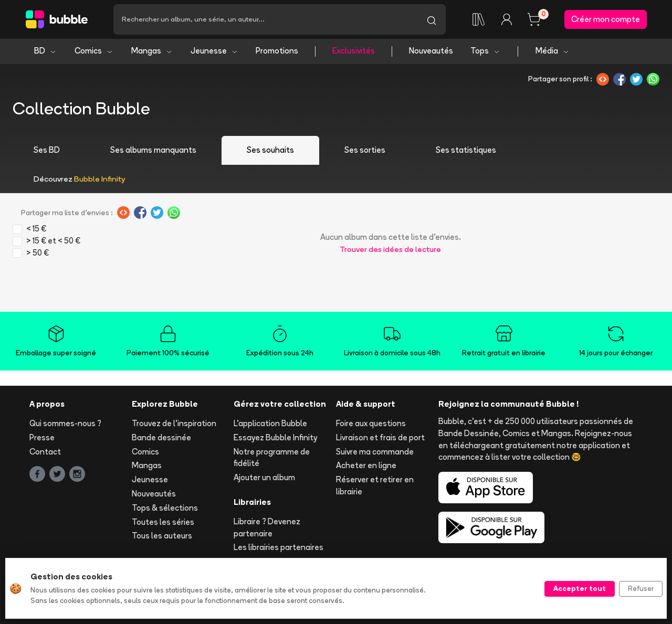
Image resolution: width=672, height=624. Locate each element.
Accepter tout (580, 588)
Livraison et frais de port (380, 437)
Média (553, 51)
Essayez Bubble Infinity (275, 437)
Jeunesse (214, 51)
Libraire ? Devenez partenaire (267, 527)
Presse (42, 437)
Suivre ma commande (375, 452)
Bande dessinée (161, 437)
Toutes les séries (163, 522)
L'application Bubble (270, 423)
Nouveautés (431, 51)
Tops (485, 51)
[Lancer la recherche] (432, 19)
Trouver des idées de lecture (390, 250)
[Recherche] (265, 19)
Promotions (277, 51)
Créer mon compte (606, 19)
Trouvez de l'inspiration (174, 423)
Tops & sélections (165, 508)
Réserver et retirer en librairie (375, 486)
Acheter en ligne (366, 466)
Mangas (152, 51)
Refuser (641, 588)
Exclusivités (354, 51)
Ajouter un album (264, 478)
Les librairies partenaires (279, 548)
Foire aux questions (371, 423)
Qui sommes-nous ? (65, 423)
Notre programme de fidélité (272, 458)
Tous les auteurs (162, 536)
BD (45, 51)
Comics (94, 51)
